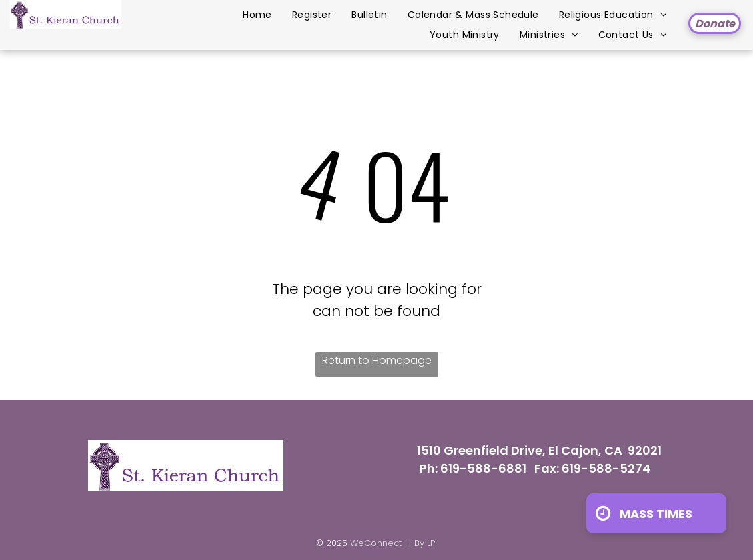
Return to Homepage (377, 360)
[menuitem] (257, 15)
